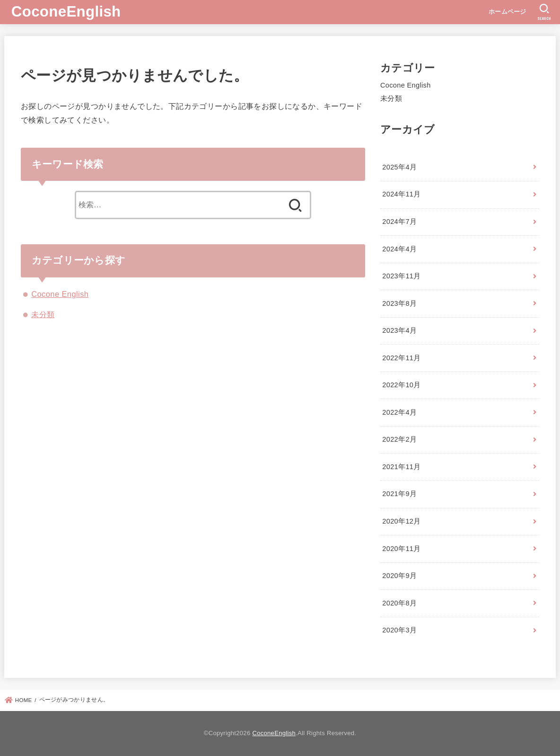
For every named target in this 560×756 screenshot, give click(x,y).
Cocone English (60, 294)
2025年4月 (399, 167)
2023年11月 (401, 276)
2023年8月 (399, 303)
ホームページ (507, 12)
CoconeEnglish (66, 12)
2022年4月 (399, 412)
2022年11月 (401, 358)
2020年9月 (399, 576)
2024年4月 (399, 249)
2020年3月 (399, 630)
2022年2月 (399, 439)
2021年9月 (399, 494)
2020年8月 (399, 603)
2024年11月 (401, 194)
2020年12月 (401, 521)
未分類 (43, 314)
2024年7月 (399, 222)
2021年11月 (401, 467)
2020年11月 (401, 549)
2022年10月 (401, 385)
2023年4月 (399, 330)
